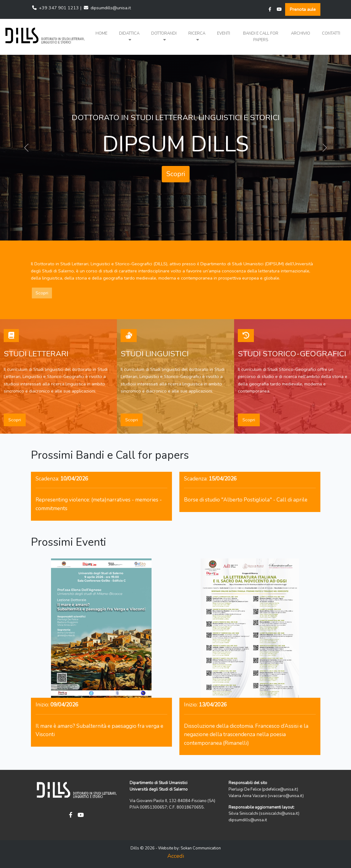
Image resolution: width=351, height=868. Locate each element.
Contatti (331, 33)
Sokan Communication (201, 848)
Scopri (176, 174)
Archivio (301, 33)
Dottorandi (164, 36)
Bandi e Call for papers (261, 37)
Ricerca (197, 36)
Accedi (176, 856)
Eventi (224, 33)
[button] (129, 37)
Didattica (129, 36)
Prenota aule (303, 9)
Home (101, 33)
